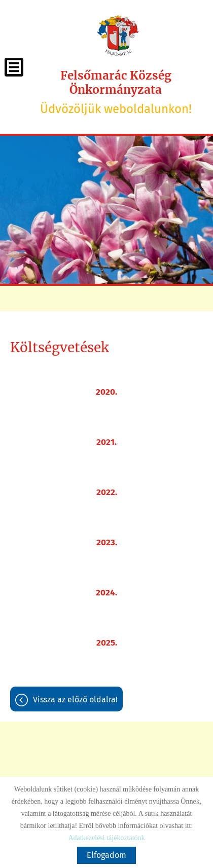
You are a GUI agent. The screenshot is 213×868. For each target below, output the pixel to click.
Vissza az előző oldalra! (75, 700)
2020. (106, 392)
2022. (107, 492)
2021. (106, 442)
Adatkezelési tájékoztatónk (106, 838)
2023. (107, 542)
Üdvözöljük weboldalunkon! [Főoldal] (116, 92)
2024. (106, 593)
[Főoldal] (118, 35)
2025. (107, 643)
